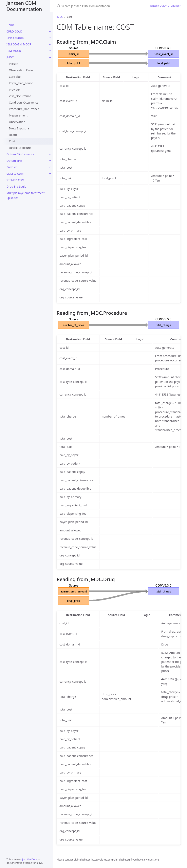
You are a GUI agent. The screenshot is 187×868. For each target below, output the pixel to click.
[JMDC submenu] (50, 57)
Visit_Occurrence (20, 96)
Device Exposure (20, 148)
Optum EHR (14, 161)
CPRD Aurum (15, 38)
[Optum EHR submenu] (50, 161)
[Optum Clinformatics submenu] (50, 154)
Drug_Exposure (19, 128)
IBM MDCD (14, 51)
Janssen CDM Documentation (24, 6)
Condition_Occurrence (24, 102)
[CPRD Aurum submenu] (50, 38)
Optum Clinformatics (20, 154)
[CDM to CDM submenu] (50, 174)
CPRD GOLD (14, 31)
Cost (12, 141)
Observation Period (22, 70)
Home (11, 25)
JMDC (10, 57)
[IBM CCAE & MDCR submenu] (50, 44)
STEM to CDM (15, 180)
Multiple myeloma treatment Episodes (25, 195)
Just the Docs (30, 859)
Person (14, 64)
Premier (12, 167)
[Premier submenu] (50, 167)
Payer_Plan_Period (21, 83)
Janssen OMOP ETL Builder (166, 6)
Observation (17, 122)
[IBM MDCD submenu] (50, 51)
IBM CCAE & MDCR (19, 44)
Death (13, 135)
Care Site (15, 77)
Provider (14, 90)
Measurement (18, 115)
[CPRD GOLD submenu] (50, 31)
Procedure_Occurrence (24, 109)
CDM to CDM (15, 174)
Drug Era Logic (16, 186)
